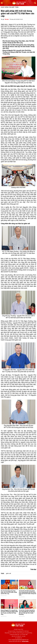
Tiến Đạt (7, 19)
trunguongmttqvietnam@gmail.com (20, 640)
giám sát (8, 573)
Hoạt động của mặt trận (10, 7)
